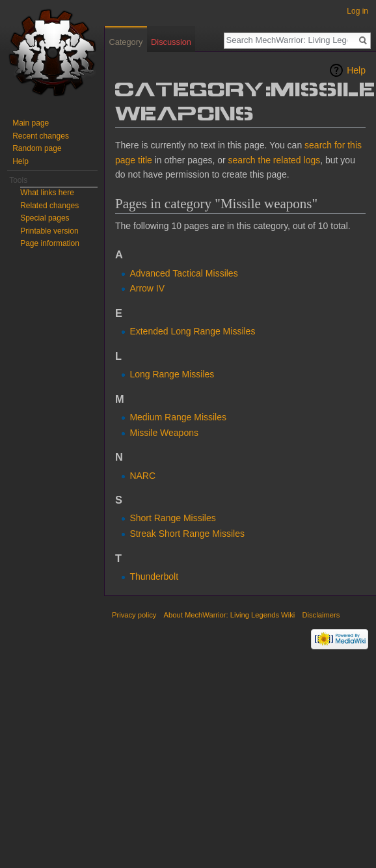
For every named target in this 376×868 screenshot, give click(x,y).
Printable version (49, 231)
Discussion (171, 42)
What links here (47, 193)
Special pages (45, 218)
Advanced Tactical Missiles (183, 273)
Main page (31, 123)
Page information (50, 243)
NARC (142, 476)
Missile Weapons (164, 433)
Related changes (49, 206)
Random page (37, 148)
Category (126, 42)
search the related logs (275, 160)
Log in (357, 11)
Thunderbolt (154, 576)
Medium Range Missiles (178, 417)
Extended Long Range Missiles (192, 331)
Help (356, 70)
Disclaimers (321, 615)
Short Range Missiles (172, 518)
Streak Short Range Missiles (187, 534)
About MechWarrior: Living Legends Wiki (230, 615)
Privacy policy (134, 615)
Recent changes (41, 136)
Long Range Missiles (172, 374)
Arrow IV (147, 288)
